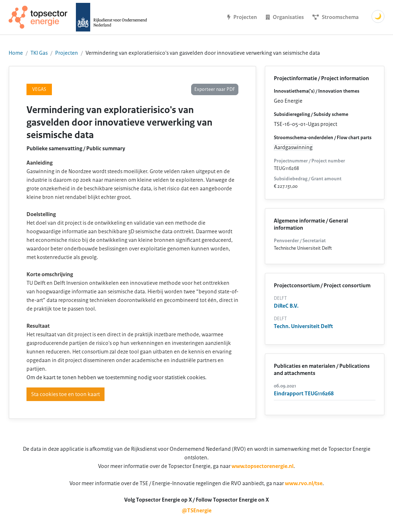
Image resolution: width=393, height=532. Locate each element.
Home (16, 53)
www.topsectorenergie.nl (263, 466)
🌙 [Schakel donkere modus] (378, 16)
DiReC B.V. (286, 306)
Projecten (67, 53)
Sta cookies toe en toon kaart (65, 394)
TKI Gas (39, 53)
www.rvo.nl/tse (304, 483)
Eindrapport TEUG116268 (304, 394)
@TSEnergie (197, 511)
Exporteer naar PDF (215, 89)
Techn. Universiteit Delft (303, 326)
